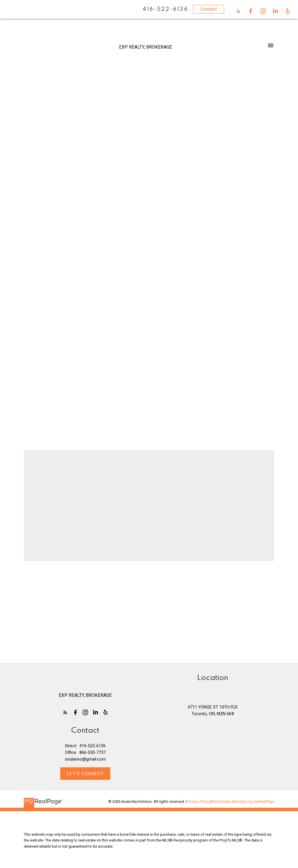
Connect (209, 9)
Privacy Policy (199, 801)
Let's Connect (85, 774)
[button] (238, 11)
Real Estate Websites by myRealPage (243, 801)
